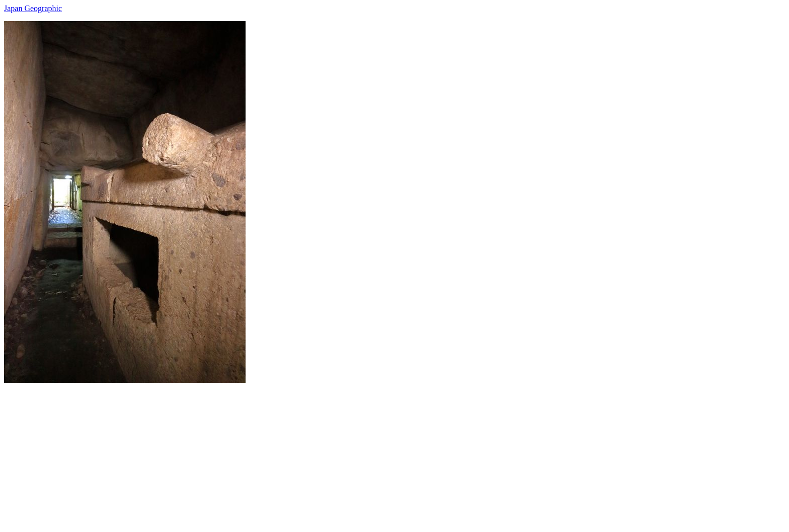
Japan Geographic (33, 8)
